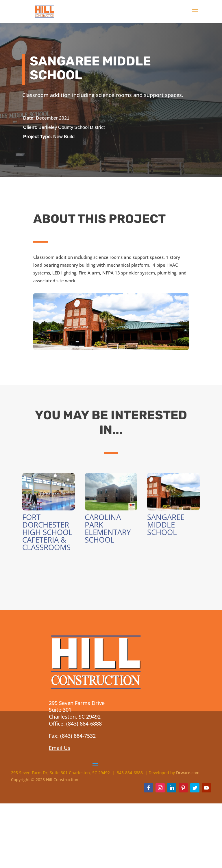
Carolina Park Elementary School (108, 528)
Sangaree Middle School (166, 525)
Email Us (60, 748)
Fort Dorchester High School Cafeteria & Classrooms (47, 532)
